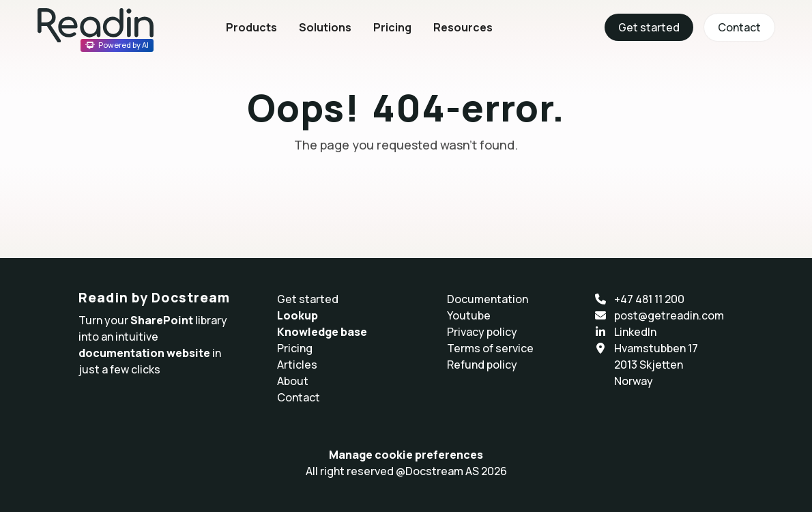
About (293, 381)
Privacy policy (482, 332)
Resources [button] (463, 27)
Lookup (298, 315)
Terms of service (490, 348)
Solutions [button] (325, 27)
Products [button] (251, 27)
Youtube (469, 315)
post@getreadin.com (669, 315)
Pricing (392, 27)
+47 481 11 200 (649, 299)
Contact (739, 27)
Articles (297, 365)
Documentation (488, 299)
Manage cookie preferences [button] (406, 455)
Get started (649, 27)
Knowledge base (322, 332)
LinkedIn (635, 332)
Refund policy (482, 365)
